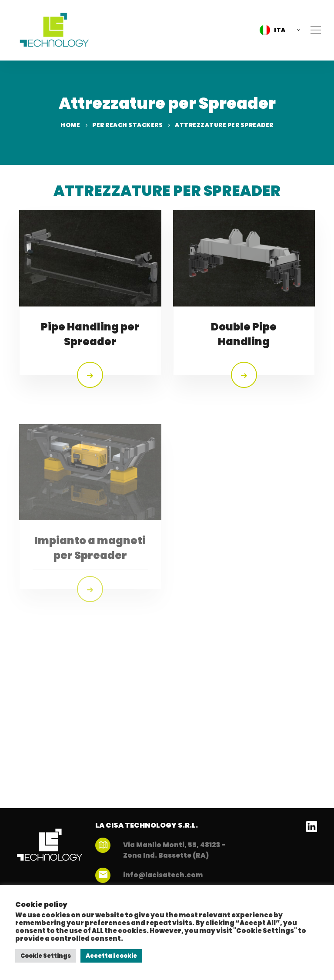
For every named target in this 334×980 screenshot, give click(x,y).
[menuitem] (278, 30)
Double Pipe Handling (244, 335)
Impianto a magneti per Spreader (90, 572)
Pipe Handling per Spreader (90, 334)
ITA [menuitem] (280, 30)
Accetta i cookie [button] (111, 956)
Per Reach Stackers (127, 125)
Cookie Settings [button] (46, 956)
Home (70, 125)
